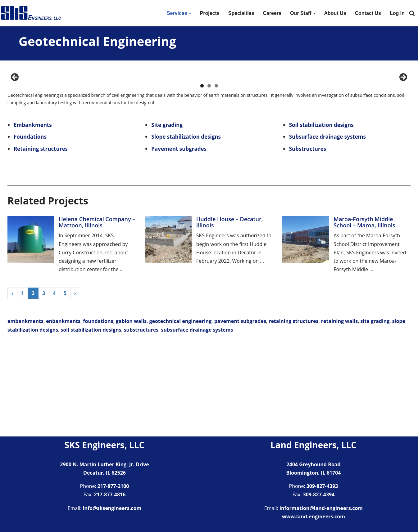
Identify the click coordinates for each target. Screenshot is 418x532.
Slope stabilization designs (186, 230)
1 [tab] (202, 179)
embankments (25, 414)
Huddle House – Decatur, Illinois (230, 315)
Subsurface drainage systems (327, 230)
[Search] (412, 13)
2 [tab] (209, 179)
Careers (272, 13)
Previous (15, 124)
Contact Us (368, 13)
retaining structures (293, 414)
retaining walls (339, 414)
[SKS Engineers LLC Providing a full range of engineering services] (31, 13)
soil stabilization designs (91, 423)
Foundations (30, 230)
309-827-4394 (319, 495)
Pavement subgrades (179, 242)
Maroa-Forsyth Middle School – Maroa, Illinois (364, 315)
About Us (335, 13)
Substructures (308, 242)
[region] (209, 126)
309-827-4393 (322, 486)
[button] (190, 13)
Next (403, 124)
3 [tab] (216, 179)
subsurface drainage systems (197, 423)
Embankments (33, 218)
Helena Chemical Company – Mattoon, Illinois (97, 315)
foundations (98, 414)
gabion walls (131, 414)
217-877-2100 (113, 486)
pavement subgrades (240, 414)
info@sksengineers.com (112, 508)
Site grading (167, 218)
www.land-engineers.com (313, 516)
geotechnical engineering (180, 414)
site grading (375, 414)
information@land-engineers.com (321, 508)
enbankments (63, 414)
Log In (397, 13)
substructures (141, 423)
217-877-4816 (110, 495)
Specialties (241, 13)
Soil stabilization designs (321, 218)
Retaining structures (41, 242)
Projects (210, 13)
